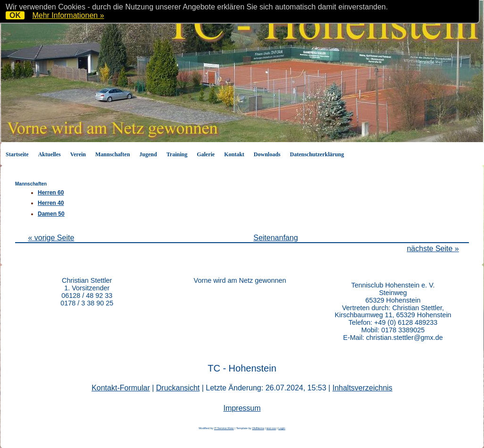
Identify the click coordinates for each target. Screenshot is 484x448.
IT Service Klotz (224, 428)
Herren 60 (51, 193)
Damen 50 (51, 214)
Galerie (206, 154)
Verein (78, 154)
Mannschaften (113, 154)
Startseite (17, 154)
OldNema (258, 428)
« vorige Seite (51, 238)
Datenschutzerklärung (317, 154)
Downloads (267, 154)
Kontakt (234, 154)
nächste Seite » (433, 249)
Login (282, 428)
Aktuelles (50, 154)
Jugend (148, 154)
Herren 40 (51, 203)
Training (177, 154)
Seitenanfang (275, 238)
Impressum (242, 408)
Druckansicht (178, 388)
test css (271, 428)
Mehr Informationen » (68, 15)
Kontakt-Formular (121, 388)
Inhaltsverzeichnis (363, 388)
